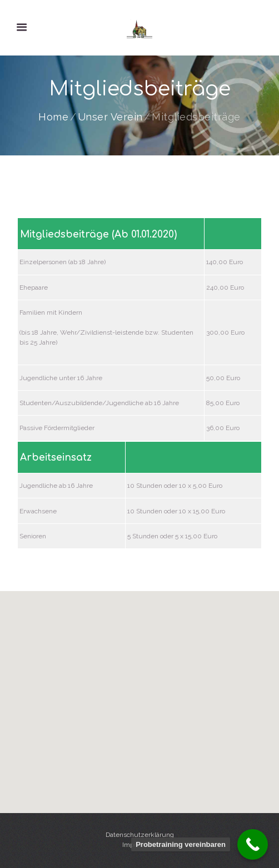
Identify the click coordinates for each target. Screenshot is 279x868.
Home (53, 117)
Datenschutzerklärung (140, 835)
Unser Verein (110, 117)
